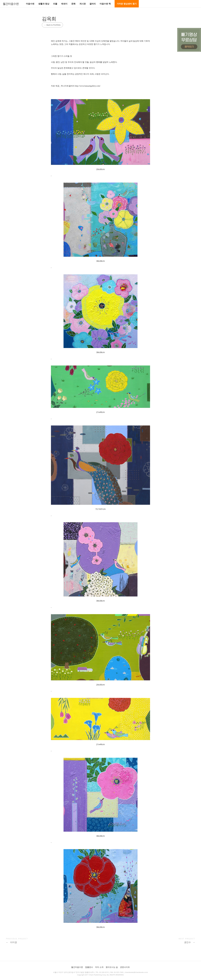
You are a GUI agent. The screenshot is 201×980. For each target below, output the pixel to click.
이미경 (11, 942)
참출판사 (89, 967)
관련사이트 (125, 967)
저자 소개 (99, 967)
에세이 (64, 4)
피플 (55, 4)
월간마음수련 (11, 4)
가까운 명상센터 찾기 (127, 4)
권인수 (189, 942)
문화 (73, 4)
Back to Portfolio (52, 25)
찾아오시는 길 (112, 967)
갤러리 (93, 4)
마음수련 (30, 4)
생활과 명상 (44, 4)
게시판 (83, 4)
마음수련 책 (105, 4)
